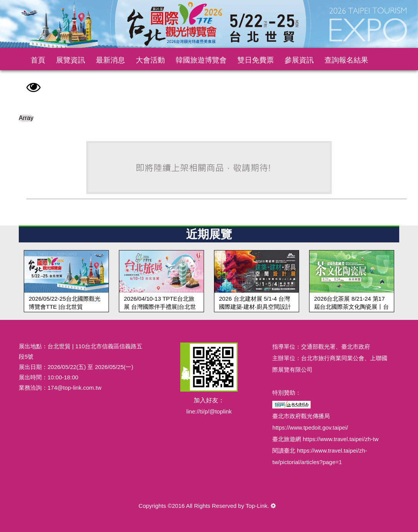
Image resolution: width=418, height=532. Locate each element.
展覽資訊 (71, 60)
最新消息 (110, 60)
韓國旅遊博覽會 (201, 60)
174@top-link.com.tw (74, 388)
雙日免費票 (256, 60)
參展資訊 (299, 60)
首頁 (38, 60)
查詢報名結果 (346, 60)
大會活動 (150, 60)
